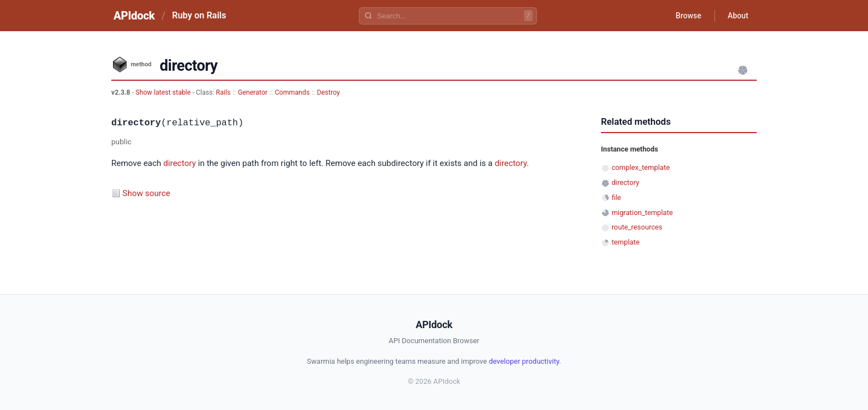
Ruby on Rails (199, 15)
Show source (146, 193)
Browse (687, 16)
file (616, 197)
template (625, 242)
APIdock (134, 16)
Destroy (329, 92)
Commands (292, 92)
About (737, 16)
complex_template (640, 167)
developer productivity (524, 361)
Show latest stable (164, 92)
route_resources (637, 227)
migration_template (642, 213)
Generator (252, 92)
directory (180, 163)
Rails (223, 92)
